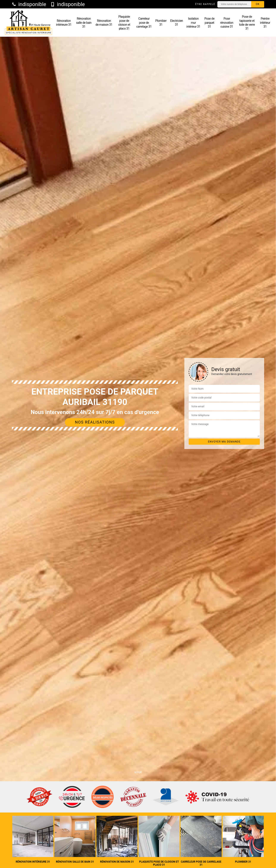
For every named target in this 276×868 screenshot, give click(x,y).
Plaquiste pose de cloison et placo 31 (124, 23)
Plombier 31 (161, 23)
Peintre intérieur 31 (265, 22)
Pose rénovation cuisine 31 (227, 22)
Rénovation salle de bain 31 (84, 22)
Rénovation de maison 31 (104, 23)
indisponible (29, 4)
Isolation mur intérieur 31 (193, 22)
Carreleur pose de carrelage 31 (144, 22)
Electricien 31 (176, 23)
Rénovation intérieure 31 (64, 23)
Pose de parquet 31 (209, 22)
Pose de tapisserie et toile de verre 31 (247, 23)
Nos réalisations (95, 422)
